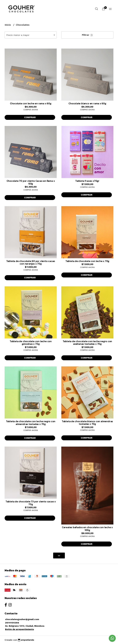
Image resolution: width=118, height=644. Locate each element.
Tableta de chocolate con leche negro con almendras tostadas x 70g (31, 423)
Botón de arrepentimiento (20, 629)
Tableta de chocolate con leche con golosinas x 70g (31, 343)
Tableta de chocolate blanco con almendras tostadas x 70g (87, 423)
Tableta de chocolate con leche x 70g (87, 261)
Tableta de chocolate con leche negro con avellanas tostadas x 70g (87, 343)
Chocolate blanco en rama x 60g (87, 103)
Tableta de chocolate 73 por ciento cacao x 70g (31, 503)
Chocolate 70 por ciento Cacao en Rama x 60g (31, 182)
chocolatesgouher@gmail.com (22, 619)
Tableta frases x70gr (87, 181)
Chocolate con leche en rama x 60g (31, 103)
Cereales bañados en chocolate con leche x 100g (87, 529)
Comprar (30, 117)
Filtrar (87, 35)
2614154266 (12, 623)
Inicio (8, 25)
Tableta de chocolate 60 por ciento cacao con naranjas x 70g (31, 262)
